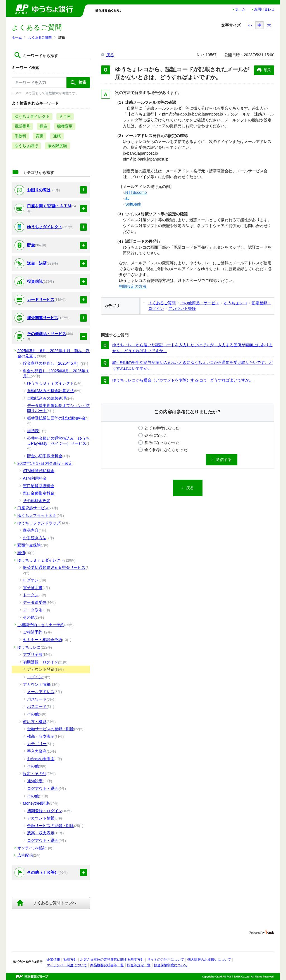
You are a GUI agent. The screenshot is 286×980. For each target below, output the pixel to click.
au (127, 198)
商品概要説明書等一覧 (107, 965)
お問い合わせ (264, 9)
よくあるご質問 (40, 37)
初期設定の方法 (133, 286)
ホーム (240, 9)
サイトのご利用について (166, 960)
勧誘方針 (70, 960)
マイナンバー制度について (67, 965)
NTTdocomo (136, 192)
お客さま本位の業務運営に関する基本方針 (112, 960)
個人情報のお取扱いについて (209, 960)
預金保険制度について (171, 965)
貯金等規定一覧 (139, 965)
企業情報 (53, 960)
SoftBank (133, 204)
